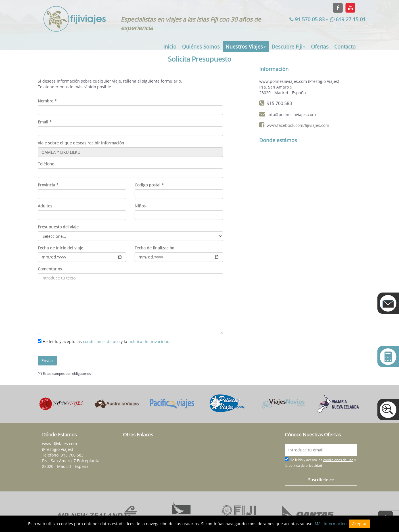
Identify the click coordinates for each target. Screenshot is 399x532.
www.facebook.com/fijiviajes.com (298, 125)
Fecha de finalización (154, 248)
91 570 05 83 (306, 19)
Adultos (45, 206)
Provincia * (48, 185)
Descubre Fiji (288, 47)
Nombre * (47, 101)
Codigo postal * (149, 185)
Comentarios (50, 269)
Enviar (47, 360)
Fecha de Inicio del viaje (60, 248)
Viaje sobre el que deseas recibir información (81, 143)
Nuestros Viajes (246, 47)
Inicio (170, 47)
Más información (331, 524)
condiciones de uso (101, 341)
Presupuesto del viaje (58, 227)
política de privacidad (149, 341)
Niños (140, 206)
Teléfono (46, 164)
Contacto (345, 47)
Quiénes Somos (201, 47)
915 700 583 (72, 455)
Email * (45, 122)
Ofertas (320, 47)
